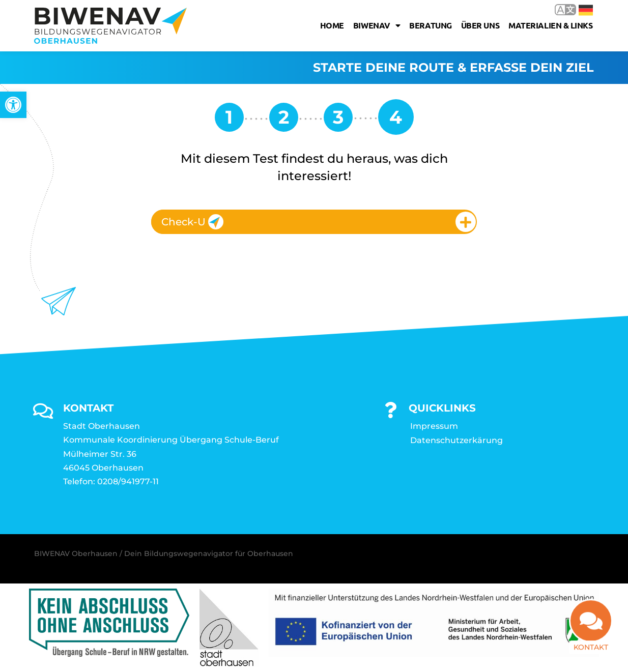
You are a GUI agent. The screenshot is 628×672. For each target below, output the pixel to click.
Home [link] (332, 25)
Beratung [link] (430, 25)
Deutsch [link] (586, 10)
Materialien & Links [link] (550, 25)
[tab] (314, 222)
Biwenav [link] (377, 25)
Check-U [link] (192, 222)
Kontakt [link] (591, 651)
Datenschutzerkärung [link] (456, 440)
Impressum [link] (434, 426)
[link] (13, 105)
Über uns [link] (480, 25)
